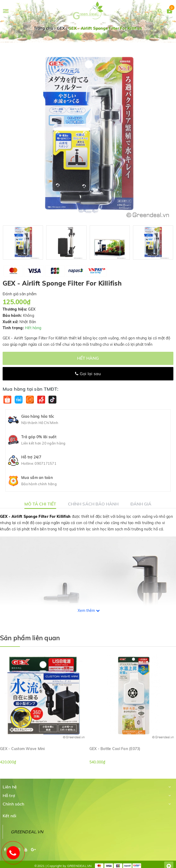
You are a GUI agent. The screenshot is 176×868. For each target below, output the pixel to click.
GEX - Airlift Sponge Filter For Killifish (35, 516)
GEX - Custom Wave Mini (22, 749)
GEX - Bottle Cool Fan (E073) (115, 749)
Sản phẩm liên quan (30, 638)
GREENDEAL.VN (27, 832)
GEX (32, 309)
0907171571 (46, 463)
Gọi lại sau (88, 374)
